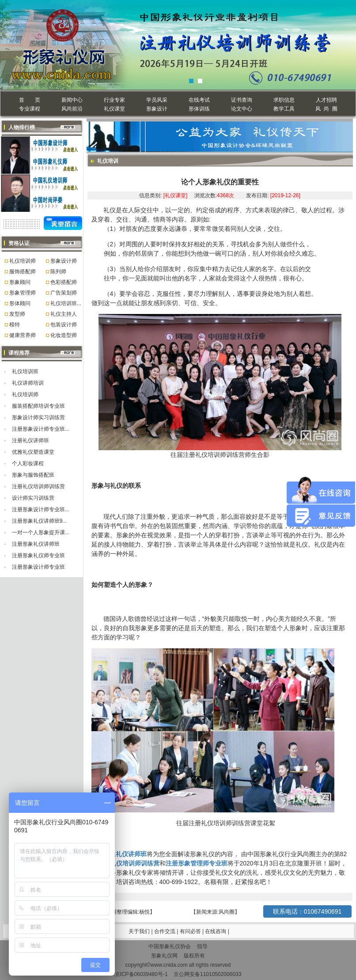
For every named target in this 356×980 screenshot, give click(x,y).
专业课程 (30, 109)
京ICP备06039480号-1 (141, 974)
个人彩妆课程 (28, 463)
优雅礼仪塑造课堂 (33, 452)
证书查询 (242, 100)
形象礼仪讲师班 (125, 854)
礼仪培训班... (66, 303)
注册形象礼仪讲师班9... (40, 521)
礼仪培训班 (25, 371)
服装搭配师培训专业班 (38, 406)
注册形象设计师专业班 (38, 567)
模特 (15, 325)
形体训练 (199, 109)
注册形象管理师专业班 (197, 863)
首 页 (29, 100)
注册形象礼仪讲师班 (36, 544)
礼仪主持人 (64, 314)
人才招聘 (326, 100)
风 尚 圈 (326, 109)
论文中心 (242, 109)
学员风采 (157, 100)
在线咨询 (216, 931)
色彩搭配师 (64, 282)
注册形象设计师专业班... (41, 429)
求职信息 (284, 100)
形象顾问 (20, 282)
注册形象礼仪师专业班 (38, 555)
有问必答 (191, 931)
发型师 (17, 314)
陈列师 (58, 272)
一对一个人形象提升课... (41, 532)
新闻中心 (72, 100)
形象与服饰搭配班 (33, 475)
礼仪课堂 (114, 109)
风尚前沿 (72, 109)
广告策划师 (64, 293)
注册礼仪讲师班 (30, 440)
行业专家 (114, 100)
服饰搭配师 (23, 272)
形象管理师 (23, 293)
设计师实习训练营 (33, 498)
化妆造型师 (64, 335)
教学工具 (284, 109)
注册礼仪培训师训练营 (38, 486)
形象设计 (157, 109)
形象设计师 (64, 261)
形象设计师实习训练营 (38, 417)
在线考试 (199, 100)
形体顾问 (20, 303)
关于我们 (139, 931)
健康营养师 (23, 335)
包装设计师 (64, 325)
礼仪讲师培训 (28, 383)
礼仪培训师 (23, 261)
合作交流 (165, 931)
